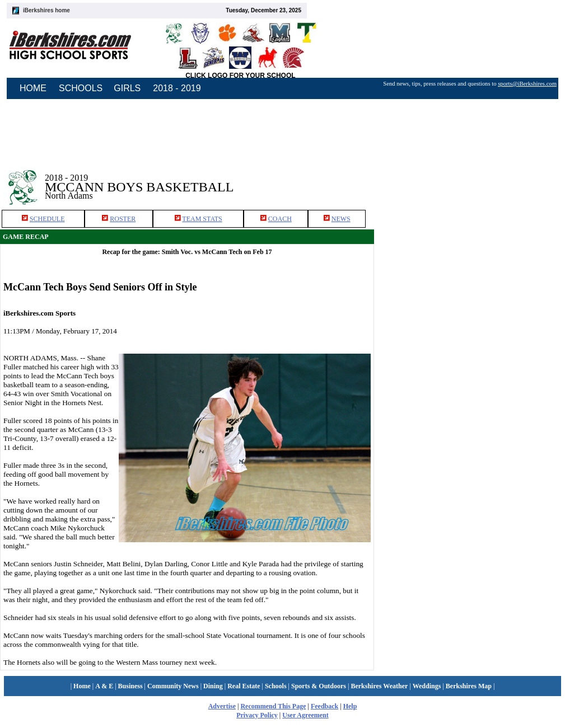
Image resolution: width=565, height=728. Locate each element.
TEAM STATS (202, 219)
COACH (280, 219)
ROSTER (123, 219)
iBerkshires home (46, 10)
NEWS (341, 219)
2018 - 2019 (177, 88)
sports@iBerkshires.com (527, 84)
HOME (33, 88)
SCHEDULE (47, 219)
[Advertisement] (460, 286)
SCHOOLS (81, 88)
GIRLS (127, 88)
